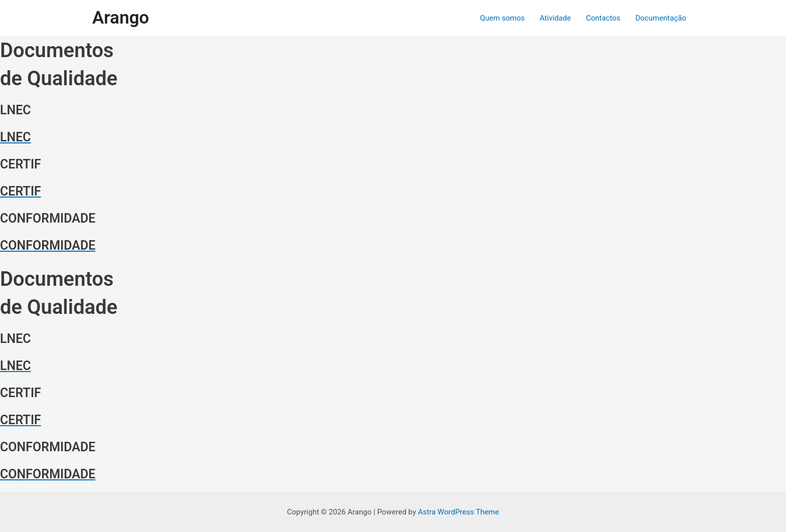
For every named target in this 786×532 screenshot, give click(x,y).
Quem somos (503, 18)
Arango (121, 18)
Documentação (661, 18)
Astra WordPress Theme (459, 512)
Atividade (555, 18)
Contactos (603, 18)
